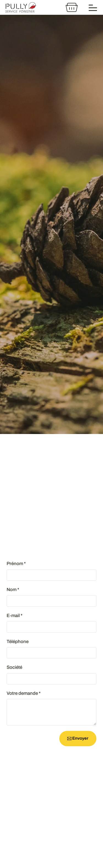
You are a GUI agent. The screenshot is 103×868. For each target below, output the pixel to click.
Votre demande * (24, 693)
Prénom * (16, 564)
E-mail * (15, 616)
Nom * (13, 590)
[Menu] (93, 7)
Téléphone (18, 642)
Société (14, 667)
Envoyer (78, 738)
